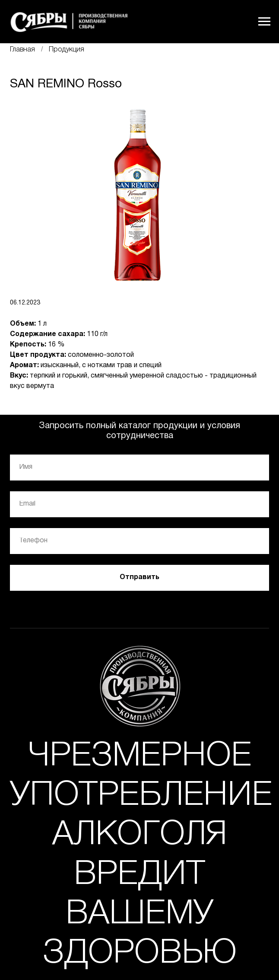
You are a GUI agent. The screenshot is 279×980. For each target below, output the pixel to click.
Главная (22, 50)
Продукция (67, 50)
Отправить (139, 577)
